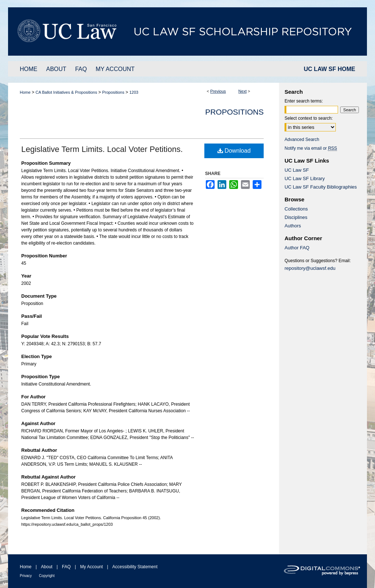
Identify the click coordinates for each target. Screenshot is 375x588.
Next (243, 91)
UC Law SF (297, 170)
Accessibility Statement (135, 567)
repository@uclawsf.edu (310, 268)
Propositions (113, 92)
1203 (134, 92)
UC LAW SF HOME (330, 69)
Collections (296, 209)
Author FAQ (297, 248)
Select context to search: (309, 118)
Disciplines (296, 217)
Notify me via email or (311, 148)
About (47, 567)
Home (25, 92)
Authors (293, 226)
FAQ (66, 567)
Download (234, 151)
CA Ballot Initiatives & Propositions (66, 92)
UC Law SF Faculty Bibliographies (321, 187)
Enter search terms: (304, 101)
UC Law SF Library (305, 178)
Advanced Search (302, 139)
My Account (92, 567)
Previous (218, 91)
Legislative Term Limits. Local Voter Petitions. (102, 149)
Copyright (47, 576)
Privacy (26, 576)
